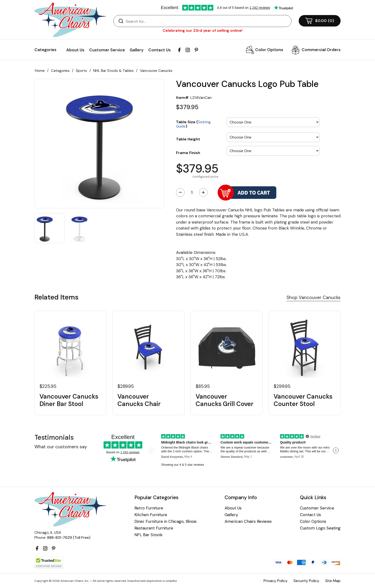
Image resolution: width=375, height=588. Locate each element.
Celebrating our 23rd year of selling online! (203, 30)
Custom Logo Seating (320, 528)
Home (40, 71)
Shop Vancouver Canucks (314, 297)
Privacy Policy (276, 581)
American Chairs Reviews (248, 521)
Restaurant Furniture (154, 528)
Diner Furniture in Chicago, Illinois (165, 521)
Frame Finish (188, 153)
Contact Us (160, 50)
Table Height (188, 139)
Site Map (333, 581)
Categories (60, 71)
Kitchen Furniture (151, 515)
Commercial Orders (321, 50)
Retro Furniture (149, 508)
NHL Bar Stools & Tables (113, 71)
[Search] (207, 21)
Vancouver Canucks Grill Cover (225, 400)
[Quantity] (192, 192)
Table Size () (193, 124)
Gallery (137, 50)
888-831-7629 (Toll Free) (69, 537)
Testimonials (54, 437)
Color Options (269, 50)
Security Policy (306, 581)
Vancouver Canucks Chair (139, 400)
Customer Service (107, 50)
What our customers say (61, 447)
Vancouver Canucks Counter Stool (303, 400)
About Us (75, 50)
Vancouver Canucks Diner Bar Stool (69, 400)
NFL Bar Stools (148, 535)
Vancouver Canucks (156, 71)
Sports (81, 71)
